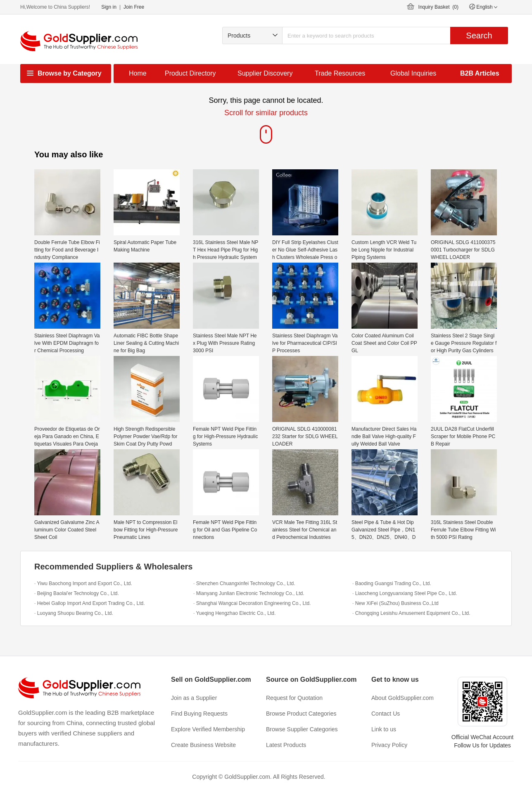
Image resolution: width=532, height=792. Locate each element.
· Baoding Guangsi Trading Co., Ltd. (392, 583)
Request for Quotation (294, 698)
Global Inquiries (413, 73)
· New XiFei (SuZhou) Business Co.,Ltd (395, 603)
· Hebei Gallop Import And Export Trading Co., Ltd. (89, 603)
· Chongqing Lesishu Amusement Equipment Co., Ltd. (411, 613)
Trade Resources (340, 73)
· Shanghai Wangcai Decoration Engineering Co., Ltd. (252, 603)
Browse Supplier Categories (302, 729)
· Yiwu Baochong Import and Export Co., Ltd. (83, 583)
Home (138, 73)
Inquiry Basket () (438, 7)
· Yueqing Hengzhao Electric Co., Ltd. (234, 613)
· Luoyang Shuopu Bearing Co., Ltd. (74, 613)
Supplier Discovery (265, 73)
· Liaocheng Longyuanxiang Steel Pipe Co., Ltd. (405, 593)
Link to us (384, 729)
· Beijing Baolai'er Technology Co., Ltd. (77, 593)
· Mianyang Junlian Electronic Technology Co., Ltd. (249, 593)
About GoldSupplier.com (403, 698)
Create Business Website (203, 745)
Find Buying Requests (199, 714)
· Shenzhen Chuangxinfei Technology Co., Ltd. (244, 583)
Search (479, 36)
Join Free (134, 7)
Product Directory (190, 73)
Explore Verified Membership (208, 729)
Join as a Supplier (194, 698)
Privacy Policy (389, 745)
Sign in (109, 7)
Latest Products (286, 745)
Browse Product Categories (301, 714)
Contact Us (386, 714)
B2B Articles (480, 73)
